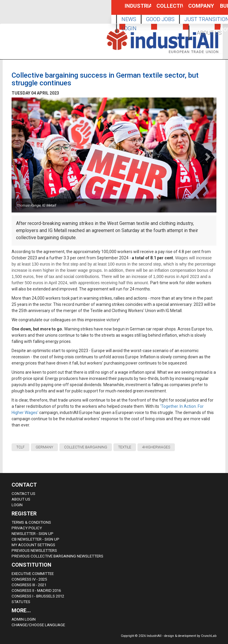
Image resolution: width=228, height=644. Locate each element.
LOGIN (129, 28)
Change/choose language (38, 625)
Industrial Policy (132, 9)
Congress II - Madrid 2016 (36, 591)
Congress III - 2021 (29, 585)
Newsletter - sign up (33, 534)
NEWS (129, 19)
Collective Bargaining (163, 9)
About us (21, 499)
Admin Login (24, 619)
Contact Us (23, 494)
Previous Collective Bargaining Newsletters (57, 556)
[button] (207, 46)
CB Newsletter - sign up (35, 539)
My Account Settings (33, 545)
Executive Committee (33, 574)
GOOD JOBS (160, 19)
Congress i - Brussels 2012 (38, 596)
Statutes (21, 602)
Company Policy (195, 9)
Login (17, 505)
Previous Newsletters (34, 550)
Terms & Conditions (31, 522)
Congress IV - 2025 (29, 579)
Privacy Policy (27, 528)
